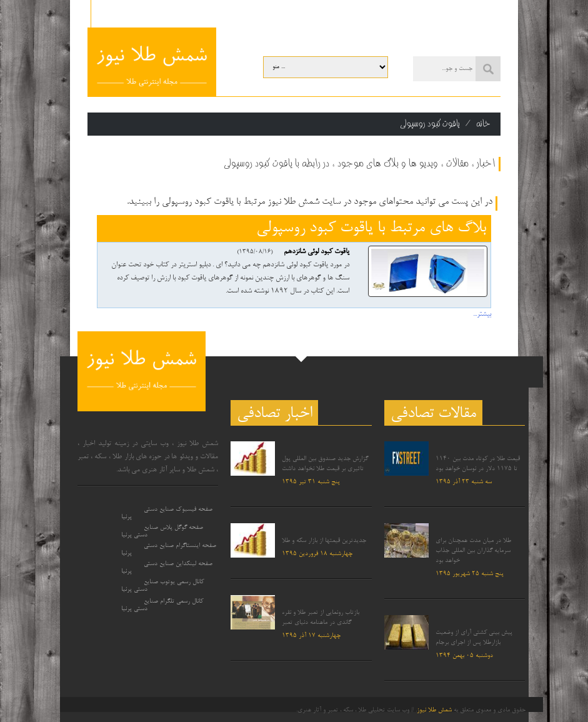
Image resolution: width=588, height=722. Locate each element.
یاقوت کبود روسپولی (430, 124)
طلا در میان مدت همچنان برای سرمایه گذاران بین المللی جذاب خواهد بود (473, 551)
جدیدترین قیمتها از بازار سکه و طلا (324, 541)
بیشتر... (482, 314)
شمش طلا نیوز (434, 710)
